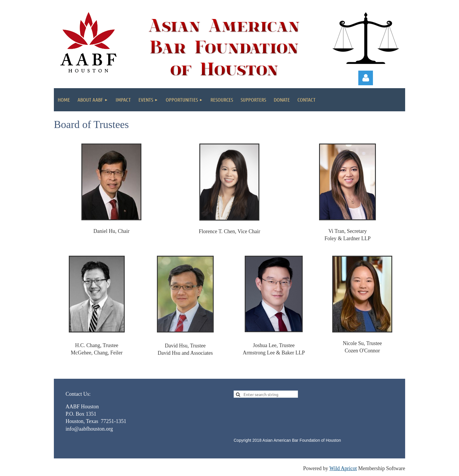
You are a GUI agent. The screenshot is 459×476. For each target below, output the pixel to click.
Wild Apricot (343, 468)
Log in (366, 78)
